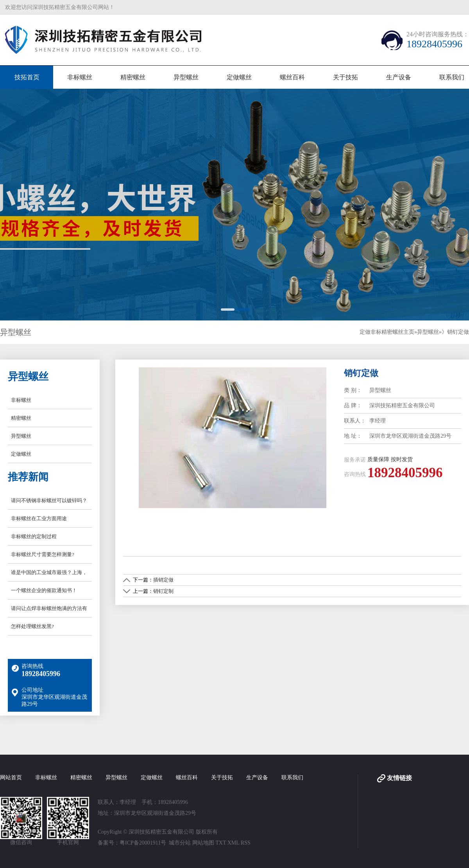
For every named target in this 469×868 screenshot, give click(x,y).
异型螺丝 (186, 77)
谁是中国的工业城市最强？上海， (49, 572)
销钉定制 (163, 591)
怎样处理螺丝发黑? (32, 626)
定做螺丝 (239, 77)
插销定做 (163, 580)
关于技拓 (345, 77)
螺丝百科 (292, 77)
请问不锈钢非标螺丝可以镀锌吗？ (49, 500)
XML (234, 843)
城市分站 (180, 843)
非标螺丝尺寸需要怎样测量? (43, 554)
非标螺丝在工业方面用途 (39, 518)
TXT (221, 843)
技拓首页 (27, 77)
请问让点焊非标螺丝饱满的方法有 (49, 608)
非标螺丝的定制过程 (34, 536)
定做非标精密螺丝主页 (387, 332)
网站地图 (203, 843)
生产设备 (399, 77)
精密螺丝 (133, 77)
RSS (246, 843)
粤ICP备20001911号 (143, 843)
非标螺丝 (80, 77)
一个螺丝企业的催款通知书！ (44, 590)
